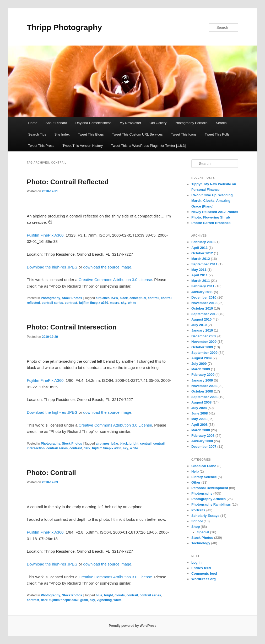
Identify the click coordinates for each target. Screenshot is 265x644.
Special (203, 532)
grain (84, 600)
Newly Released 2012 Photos (215, 212)
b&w (115, 298)
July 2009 (199, 364)
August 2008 (201, 402)
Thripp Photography (64, 27)
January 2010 (202, 330)
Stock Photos (72, 298)
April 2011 (199, 275)
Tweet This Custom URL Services (137, 134)
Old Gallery (158, 123)
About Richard (56, 123)
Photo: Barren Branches (211, 223)
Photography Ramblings (211, 504)
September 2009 (204, 353)
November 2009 (204, 342)
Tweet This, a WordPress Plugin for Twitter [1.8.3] (148, 146)
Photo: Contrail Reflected (68, 182)
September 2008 (204, 397)
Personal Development (210, 488)
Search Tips (37, 134)
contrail (153, 298)
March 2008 (201, 430)
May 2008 (199, 419)
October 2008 (202, 391)
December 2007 (204, 447)
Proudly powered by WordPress (132, 626)
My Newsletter (130, 123)
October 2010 (202, 308)
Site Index (62, 134)
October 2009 (202, 347)
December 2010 (204, 297)
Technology (201, 543)
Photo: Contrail (51, 473)
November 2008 (204, 386)
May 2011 (199, 270)
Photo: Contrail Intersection (72, 327)
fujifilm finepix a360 (93, 303)
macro (115, 303)
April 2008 (199, 425)
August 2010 (201, 319)
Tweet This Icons (184, 134)
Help (195, 471)
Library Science (204, 477)
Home (33, 123)
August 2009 (201, 358)
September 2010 (204, 314)
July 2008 (199, 408)
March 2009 (201, 369)
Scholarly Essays (205, 516)
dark (87, 448)
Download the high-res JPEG (52, 267)
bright (134, 444)
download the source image (107, 267)
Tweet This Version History (83, 146)
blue (99, 595)
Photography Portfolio (191, 123)
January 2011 (202, 292)
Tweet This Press (41, 146)
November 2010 (204, 303)
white (132, 303)
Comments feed (204, 573)
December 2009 (204, 336)
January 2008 (202, 441)
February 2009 (203, 375)
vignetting (104, 600)
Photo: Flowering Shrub (211, 217)
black (124, 298)
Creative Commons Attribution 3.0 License (115, 280)
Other (196, 482)
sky (124, 303)
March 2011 (201, 281)
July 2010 (199, 325)
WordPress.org (204, 579)
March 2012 (201, 259)
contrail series (52, 303)
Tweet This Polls (217, 134)
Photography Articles (209, 499)
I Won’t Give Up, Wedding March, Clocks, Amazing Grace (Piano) (212, 201)
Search (221, 123)
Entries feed (201, 568)
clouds (120, 595)
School (197, 521)
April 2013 (199, 248)
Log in (196, 562)
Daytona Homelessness (93, 123)
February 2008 (203, 436)
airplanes (103, 298)
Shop (196, 527)
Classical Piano (204, 466)
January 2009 (202, 380)
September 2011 (204, 264)
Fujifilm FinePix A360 (45, 235)
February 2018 (203, 242)
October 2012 (202, 253)
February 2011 (203, 286)
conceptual (138, 298)
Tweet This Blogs (91, 134)
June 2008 (200, 413)
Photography (51, 298)
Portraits (198, 510)
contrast (71, 303)
